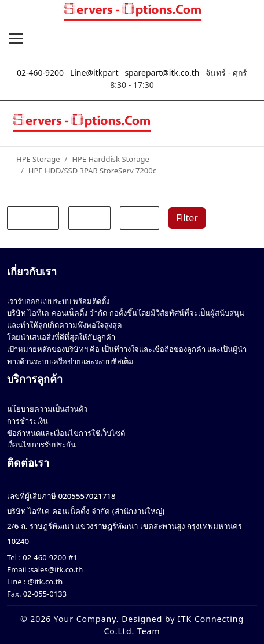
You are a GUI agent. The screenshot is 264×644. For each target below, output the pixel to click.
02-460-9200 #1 (49, 557)
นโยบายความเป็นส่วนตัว (47, 409)
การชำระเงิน (27, 421)
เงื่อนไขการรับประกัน (41, 445)
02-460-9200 (40, 73)
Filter (187, 218)
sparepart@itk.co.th (162, 73)
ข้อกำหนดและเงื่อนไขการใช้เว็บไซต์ (66, 433)
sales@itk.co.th (56, 569)
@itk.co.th (44, 582)
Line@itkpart (94, 73)
